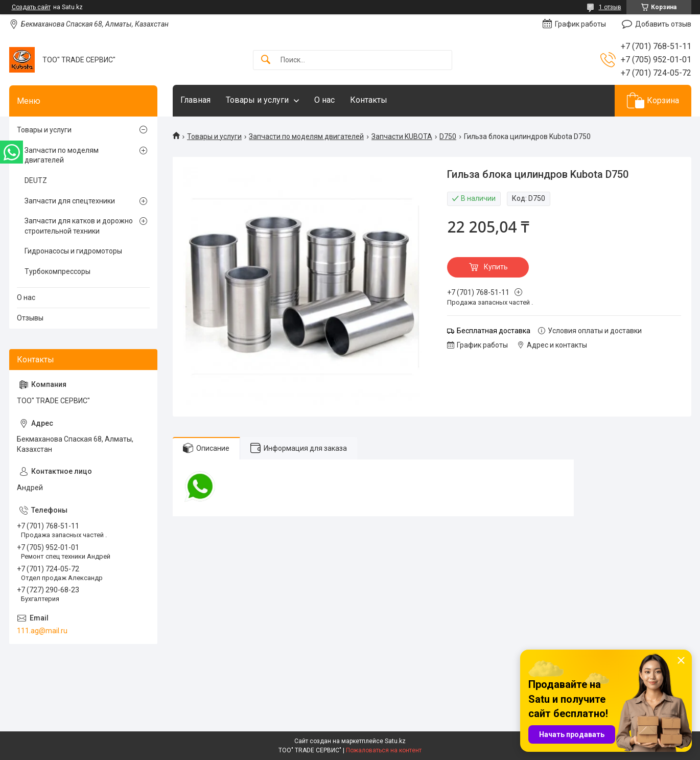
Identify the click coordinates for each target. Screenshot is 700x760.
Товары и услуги (257, 100)
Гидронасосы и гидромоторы (73, 251)
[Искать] (266, 60)
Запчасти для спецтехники (70, 201)
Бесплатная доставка (494, 331)
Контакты (369, 100)
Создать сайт (31, 7)
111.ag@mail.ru (42, 631)
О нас (324, 100)
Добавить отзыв (663, 24)
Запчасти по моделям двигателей (306, 136)
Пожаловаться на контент (384, 750)
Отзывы (30, 318)
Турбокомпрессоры (57, 271)
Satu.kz (395, 741)
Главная (195, 100)
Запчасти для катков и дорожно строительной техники (79, 226)
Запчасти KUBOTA (402, 136)
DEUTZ (36, 180)
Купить (496, 267)
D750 (448, 136)
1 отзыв (610, 7)
